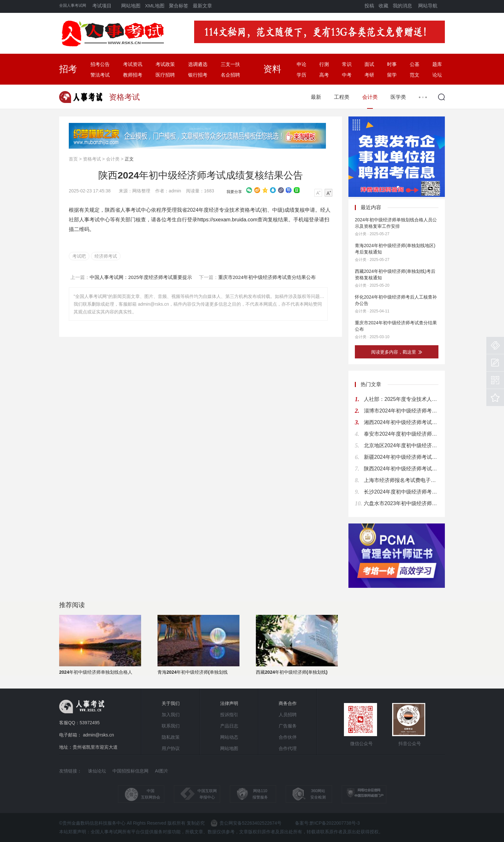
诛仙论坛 (97, 771)
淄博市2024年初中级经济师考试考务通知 (401, 411)
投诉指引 (229, 715)
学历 (301, 75)
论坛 (437, 75)
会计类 (370, 97)
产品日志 (229, 726)
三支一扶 (230, 64)
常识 (347, 64)
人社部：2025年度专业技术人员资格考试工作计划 (401, 399)
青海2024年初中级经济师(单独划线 (193, 672)
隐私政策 (171, 737)
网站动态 (229, 737)
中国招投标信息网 (130, 771)
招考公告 (100, 64)
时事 (392, 64)
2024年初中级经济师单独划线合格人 (96, 672)
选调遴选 (198, 64)
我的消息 (402, 6)
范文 (415, 75)
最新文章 (203, 6)
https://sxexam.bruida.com (227, 220)
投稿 (369, 6)
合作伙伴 (288, 737)
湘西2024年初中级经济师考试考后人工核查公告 (401, 422)
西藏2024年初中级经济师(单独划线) (292, 672)
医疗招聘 (165, 75)
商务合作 (288, 703)
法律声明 (229, 703)
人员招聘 (288, 715)
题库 (437, 64)
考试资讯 (133, 64)
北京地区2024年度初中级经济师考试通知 (401, 445)
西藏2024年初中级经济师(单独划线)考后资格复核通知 (395, 274)
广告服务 (288, 726)
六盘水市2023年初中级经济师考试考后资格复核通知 (401, 503)
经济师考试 (106, 256)
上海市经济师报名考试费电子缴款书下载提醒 (401, 480)
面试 (369, 64)
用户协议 (171, 748)
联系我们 (171, 726)
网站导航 (428, 6)
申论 (301, 64)
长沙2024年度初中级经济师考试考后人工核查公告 (401, 492)
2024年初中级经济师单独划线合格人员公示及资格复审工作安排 (396, 223)
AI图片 (162, 771)
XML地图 (155, 6)
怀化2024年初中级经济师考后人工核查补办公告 (396, 300)
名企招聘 (230, 75)
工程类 (342, 97)
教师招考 (133, 75)
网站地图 (131, 6)
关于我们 (171, 703)
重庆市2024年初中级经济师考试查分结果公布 (396, 326)
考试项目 (102, 6)
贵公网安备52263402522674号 (246, 823)
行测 (324, 64)
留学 (392, 75)
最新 (316, 97)
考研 (369, 75)
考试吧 (79, 256)
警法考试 (100, 75)
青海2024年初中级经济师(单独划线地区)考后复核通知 (395, 249)
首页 (73, 159)
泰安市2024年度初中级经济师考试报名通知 (401, 434)
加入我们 (171, 715)
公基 (415, 64)
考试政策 (165, 64)
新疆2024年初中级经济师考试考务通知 (401, 457)
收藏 (383, 6)
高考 (324, 75)
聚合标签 (179, 6)
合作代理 (288, 748)
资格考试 (92, 159)
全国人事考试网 (73, 5)
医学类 (398, 97)
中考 (347, 75)
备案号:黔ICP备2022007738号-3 (328, 823)
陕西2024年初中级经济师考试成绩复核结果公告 (401, 469)
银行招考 (198, 75)
